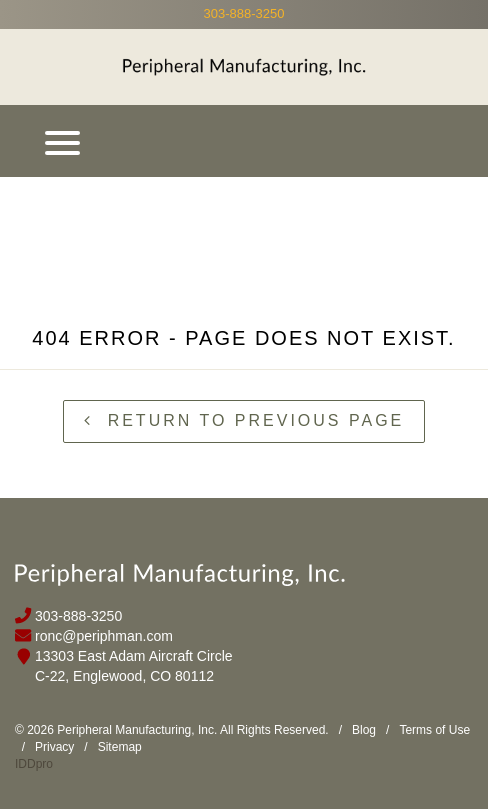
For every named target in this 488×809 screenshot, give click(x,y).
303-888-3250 (244, 13)
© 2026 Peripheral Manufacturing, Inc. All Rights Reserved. (172, 730)
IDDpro (34, 764)
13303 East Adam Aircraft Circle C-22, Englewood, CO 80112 (134, 666)
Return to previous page (244, 420)
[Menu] (62, 141)
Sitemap (120, 747)
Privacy (54, 747)
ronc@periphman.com (104, 636)
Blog (364, 730)
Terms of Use (434, 730)
